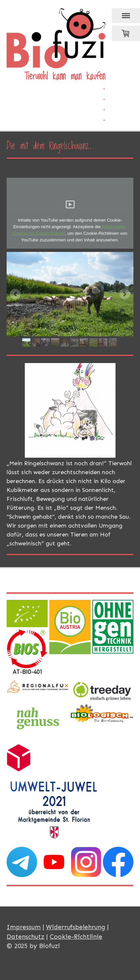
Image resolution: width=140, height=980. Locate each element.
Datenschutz (25, 937)
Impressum (24, 927)
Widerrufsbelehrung (76, 927)
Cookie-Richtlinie (76, 937)
